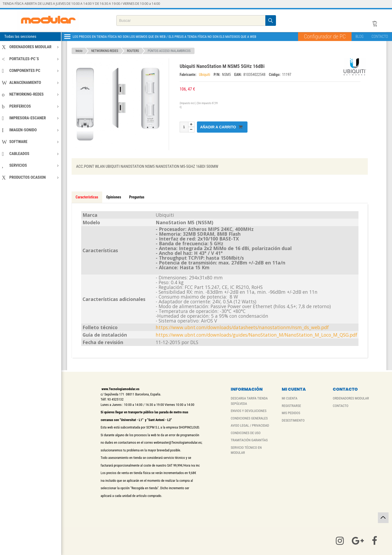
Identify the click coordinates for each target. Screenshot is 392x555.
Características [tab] (87, 197)
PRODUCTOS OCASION (30, 177)
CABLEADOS (30, 154)
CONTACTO (380, 36)
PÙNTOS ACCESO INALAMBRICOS (169, 51)
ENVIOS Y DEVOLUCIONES (249, 411)
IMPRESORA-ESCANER (30, 118)
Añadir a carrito (221, 127)
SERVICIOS (30, 165)
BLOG (360, 36)
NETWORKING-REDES (30, 94)
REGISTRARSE (291, 406)
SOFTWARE (30, 142)
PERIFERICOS (30, 106)
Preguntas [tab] (137, 197)
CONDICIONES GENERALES (249, 418)
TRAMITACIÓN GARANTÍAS (249, 440)
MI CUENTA (290, 398)
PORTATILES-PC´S (30, 59)
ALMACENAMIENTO (30, 83)
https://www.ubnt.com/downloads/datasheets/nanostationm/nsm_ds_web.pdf (242, 327)
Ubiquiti (205, 75)
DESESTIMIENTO (293, 420)
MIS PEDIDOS (291, 413)
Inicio (79, 51)
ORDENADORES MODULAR (30, 47)
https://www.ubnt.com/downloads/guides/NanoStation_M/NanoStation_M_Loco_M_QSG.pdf (256, 335)
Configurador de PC (325, 36)
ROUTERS (133, 51)
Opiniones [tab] (114, 197)
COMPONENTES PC (30, 71)
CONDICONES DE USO (246, 433)
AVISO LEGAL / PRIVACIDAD (250, 425)
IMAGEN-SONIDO (30, 130)
